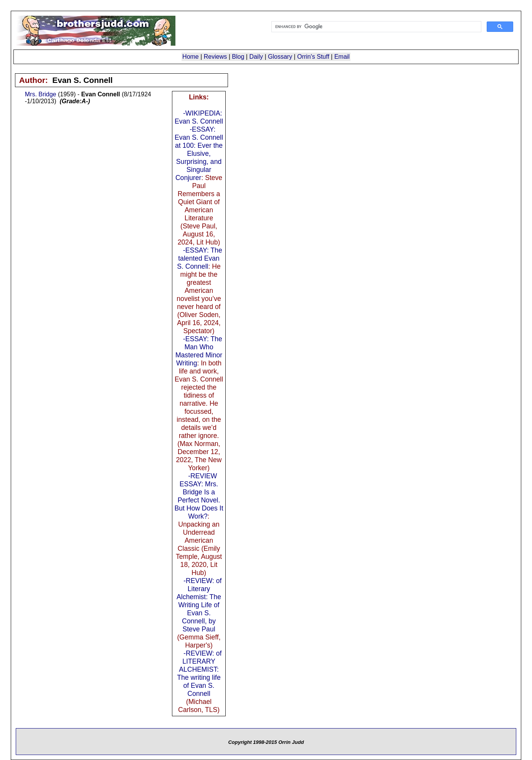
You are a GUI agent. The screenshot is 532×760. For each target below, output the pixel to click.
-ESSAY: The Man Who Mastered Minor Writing (199, 351)
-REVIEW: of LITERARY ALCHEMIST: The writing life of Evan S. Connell (199, 673)
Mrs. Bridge (41, 94)
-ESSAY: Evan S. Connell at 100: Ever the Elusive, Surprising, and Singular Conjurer (199, 154)
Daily (256, 57)
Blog (238, 57)
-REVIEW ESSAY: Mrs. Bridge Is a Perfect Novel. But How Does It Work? (199, 496)
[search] (376, 27)
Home (191, 57)
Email (342, 57)
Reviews (215, 57)
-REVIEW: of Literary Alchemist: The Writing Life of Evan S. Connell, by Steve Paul (199, 605)
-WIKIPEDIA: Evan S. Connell (199, 117)
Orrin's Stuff (313, 57)
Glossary (280, 57)
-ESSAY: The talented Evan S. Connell (200, 258)
